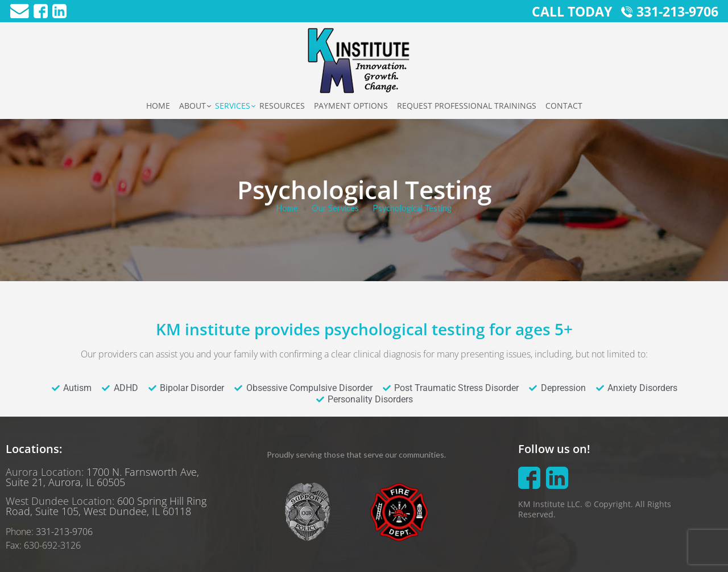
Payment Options (351, 106)
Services (233, 106)
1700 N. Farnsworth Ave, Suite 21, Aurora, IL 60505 (102, 477)
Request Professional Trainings (467, 106)
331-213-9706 (64, 532)
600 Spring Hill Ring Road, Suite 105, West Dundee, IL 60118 (106, 506)
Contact (564, 106)
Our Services (335, 208)
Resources (282, 106)
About (193, 106)
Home (158, 106)
